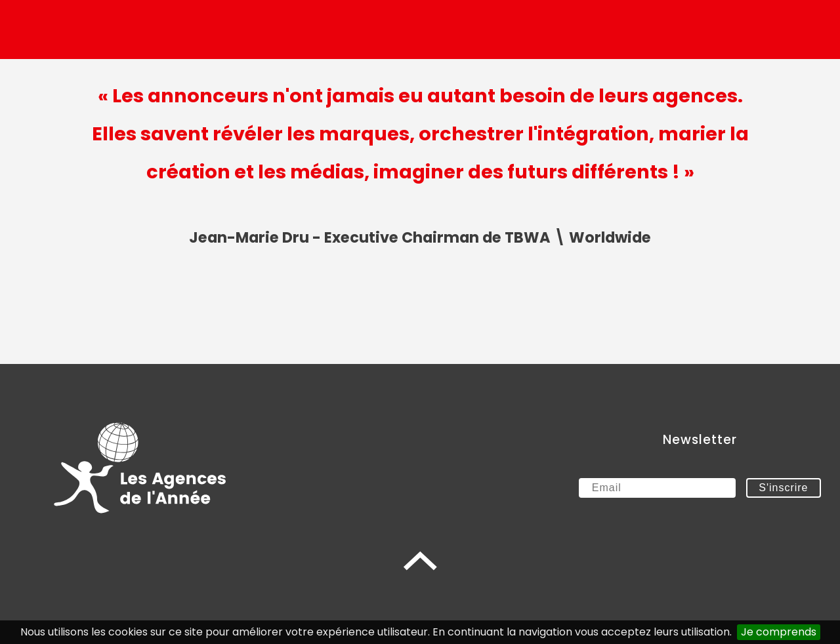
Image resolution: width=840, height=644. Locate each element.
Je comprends (779, 632)
